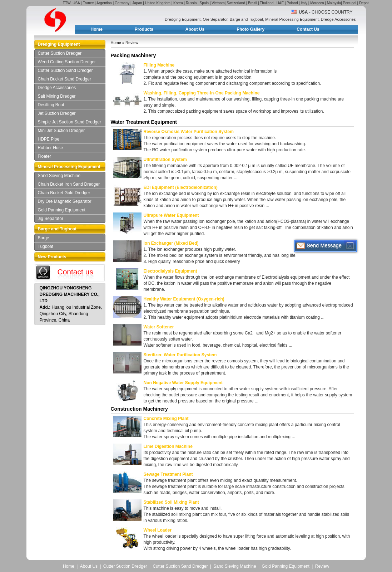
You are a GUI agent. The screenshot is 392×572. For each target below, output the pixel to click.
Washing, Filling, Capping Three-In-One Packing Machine (202, 93)
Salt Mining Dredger (57, 96)
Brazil (252, 3)
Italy (304, 3)
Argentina (104, 3)
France (88, 3)
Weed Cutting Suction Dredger (67, 62)
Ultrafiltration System (165, 160)
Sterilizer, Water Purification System (180, 355)
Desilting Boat (51, 105)
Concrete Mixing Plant (166, 419)
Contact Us (308, 29)
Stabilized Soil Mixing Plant (171, 502)
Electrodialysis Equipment (170, 271)
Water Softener (159, 327)
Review (322, 566)
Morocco (317, 3)
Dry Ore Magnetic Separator (65, 201)
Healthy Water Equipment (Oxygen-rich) (184, 299)
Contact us (75, 272)
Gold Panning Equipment (62, 210)
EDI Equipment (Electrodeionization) (181, 187)
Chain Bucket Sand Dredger (64, 79)
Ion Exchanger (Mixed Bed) (171, 243)
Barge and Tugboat (57, 229)
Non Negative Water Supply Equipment (183, 383)
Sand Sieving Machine (59, 176)
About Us (195, 29)
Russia (191, 3)
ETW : (68, 3)
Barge (44, 238)
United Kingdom (158, 3)
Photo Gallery (250, 29)
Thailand (267, 3)
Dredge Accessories (57, 88)
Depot (364, 3)
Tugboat (46, 246)
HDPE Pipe (49, 139)
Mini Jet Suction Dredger (61, 131)
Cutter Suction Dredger (60, 53)
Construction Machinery (139, 409)
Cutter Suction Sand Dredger (65, 70)
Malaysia (334, 3)
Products (144, 29)
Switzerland (236, 3)
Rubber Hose (51, 148)
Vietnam (218, 3)
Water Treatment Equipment (144, 122)
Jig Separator (51, 219)
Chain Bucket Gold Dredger (64, 193)
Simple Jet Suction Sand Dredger (70, 122)
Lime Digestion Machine (168, 446)
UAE (280, 3)
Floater (44, 156)
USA (76, 3)
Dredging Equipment (59, 44)
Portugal (350, 3)
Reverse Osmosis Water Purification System (189, 132)
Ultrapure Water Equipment (171, 215)
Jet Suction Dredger (57, 113)
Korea (178, 3)
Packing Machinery (133, 55)
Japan (137, 3)
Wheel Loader (158, 530)
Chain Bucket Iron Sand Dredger (69, 184)
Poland (292, 3)
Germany (122, 3)
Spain (204, 3)
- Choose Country (326, 12)
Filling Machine (159, 65)
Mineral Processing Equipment (69, 167)
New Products (52, 257)
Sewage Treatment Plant (168, 474)
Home (97, 29)
